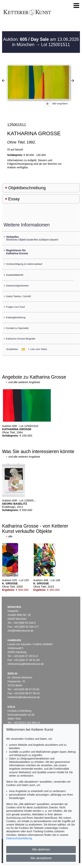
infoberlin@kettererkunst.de (24, 697)
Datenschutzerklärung (19, 838)
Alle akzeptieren (41, 858)
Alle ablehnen (41, 849)
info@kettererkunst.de (20, 631)
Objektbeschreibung (27, 188)
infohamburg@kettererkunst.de (26, 664)
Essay (14, 199)
